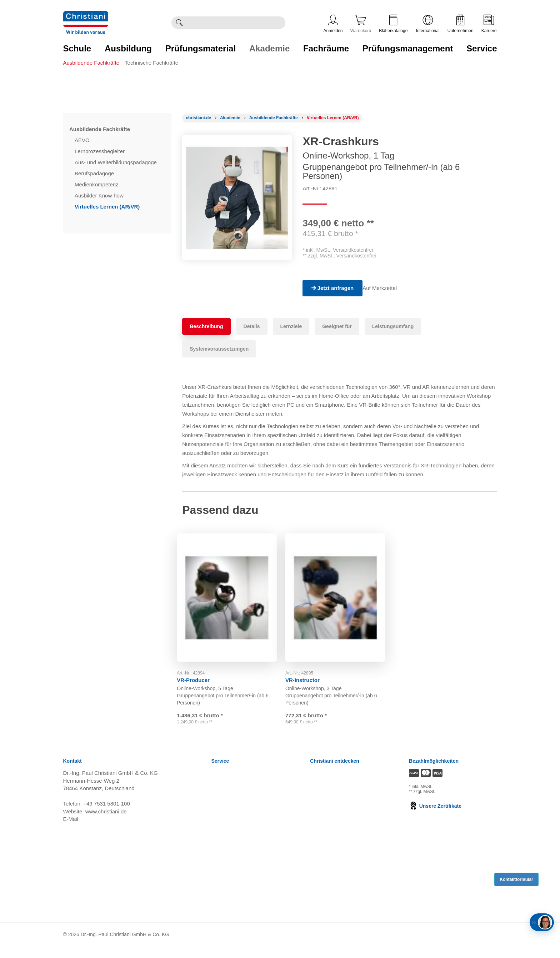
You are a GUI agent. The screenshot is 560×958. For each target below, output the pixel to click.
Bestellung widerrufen (237, 919)
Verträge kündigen (233, 848)
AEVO (83, 140)
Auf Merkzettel (385, 288)
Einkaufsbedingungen (237, 875)
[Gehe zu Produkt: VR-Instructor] (340, 595)
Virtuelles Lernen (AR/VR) (108, 207)
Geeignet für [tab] (337, 326)
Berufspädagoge (95, 173)
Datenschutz (226, 830)
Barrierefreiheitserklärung (241, 884)
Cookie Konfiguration (236, 857)
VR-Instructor (308, 674)
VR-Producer (199, 674)
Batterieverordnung (234, 866)
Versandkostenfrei (353, 250)
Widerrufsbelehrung (235, 812)
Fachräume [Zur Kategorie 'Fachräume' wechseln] (326, 48)
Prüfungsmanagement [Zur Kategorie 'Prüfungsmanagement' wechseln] (408, 48)
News (218, 785)
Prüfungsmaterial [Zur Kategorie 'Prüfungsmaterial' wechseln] (201, 48)
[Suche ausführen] (179, 23)
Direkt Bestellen (230, 901)
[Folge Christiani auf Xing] (483, 946)
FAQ (217, 910)
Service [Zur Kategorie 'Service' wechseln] (482, 48)
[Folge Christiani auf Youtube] (471, 946)
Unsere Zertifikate (435, 818)
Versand (221, 794)
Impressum (225, 839)
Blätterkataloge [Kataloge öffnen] (393, 24)
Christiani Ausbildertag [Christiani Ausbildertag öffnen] (337, 821)
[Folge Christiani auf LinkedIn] (458, 946)
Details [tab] (252, 326)
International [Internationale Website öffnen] (428, 24)
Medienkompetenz (97, 184)
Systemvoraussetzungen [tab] (219, 349)
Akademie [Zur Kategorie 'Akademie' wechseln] (269, 48)
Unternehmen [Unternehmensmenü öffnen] (461, 24)
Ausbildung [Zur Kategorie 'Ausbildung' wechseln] (128, 48)
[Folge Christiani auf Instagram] (495, 946)
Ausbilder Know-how (100, 195)
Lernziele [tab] (291, 326)
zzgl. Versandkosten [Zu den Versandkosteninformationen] (454, 798)
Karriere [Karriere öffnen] (489, 24)
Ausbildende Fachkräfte (91, 63)
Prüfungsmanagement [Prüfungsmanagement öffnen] (336, 803)
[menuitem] (94, 70)
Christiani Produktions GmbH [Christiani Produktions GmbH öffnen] (344, 848)
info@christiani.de (102, 831)
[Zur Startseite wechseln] (86, 16)
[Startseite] (198, 118)
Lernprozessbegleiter (100, 151)
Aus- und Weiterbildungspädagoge (116, 162)
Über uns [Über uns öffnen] (321, 839)
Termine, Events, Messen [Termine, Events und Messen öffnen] (340, 812)
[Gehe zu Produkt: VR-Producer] (231, 595)
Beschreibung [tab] (206, 326)
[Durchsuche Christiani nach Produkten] (236, 23)
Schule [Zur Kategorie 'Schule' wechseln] (77, 48)
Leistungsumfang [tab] (393, 326)
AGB (217, 803)
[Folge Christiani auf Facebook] (447, 946)
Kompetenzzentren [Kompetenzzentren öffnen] (332, 794)
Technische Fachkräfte (151, 63)
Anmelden (333, 24)
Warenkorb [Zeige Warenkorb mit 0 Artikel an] (361, 24)
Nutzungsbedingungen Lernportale (252, 821)
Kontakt (221, 892)
